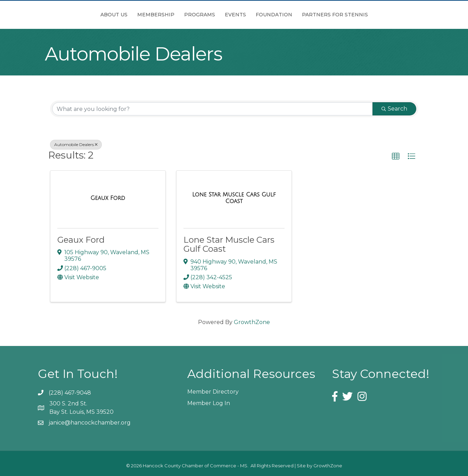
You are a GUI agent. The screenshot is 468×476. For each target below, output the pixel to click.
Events (274, 15)
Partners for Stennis (374, 15)
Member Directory (213, 392)
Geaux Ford (81, 240)
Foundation (313, 15)
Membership (117, 15)
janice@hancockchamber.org (90, 423)
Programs (161, 15)
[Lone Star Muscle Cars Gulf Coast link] (234, 198)
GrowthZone (252, 322)
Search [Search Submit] (394, 109)
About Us (75, 15)
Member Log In (209, 403)
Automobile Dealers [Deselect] (76, 144)
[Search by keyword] (212, 109)
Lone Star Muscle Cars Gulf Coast (229, 244)
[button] (396, 156)
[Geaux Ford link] (108, 198)
